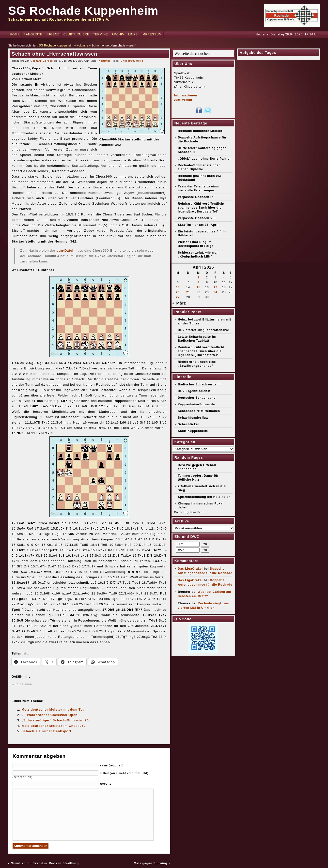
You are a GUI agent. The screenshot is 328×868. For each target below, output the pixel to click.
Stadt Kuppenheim (193, 431)
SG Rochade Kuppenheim (83, 11)
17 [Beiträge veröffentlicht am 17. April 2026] (215, 287)
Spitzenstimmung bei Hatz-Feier (204, 497)
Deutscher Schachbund (197, 398)
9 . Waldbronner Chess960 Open (49, 715)
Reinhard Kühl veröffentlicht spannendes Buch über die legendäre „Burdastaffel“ (201, 208)
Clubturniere (76, 34)
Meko (140, 61)
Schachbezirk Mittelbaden (199, 411)
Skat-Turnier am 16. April (198, 225)
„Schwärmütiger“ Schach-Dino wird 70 (55, 720)
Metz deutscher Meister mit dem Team (55, 709)
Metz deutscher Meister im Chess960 (54, 726)
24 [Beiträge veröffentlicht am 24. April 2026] (215, 292)
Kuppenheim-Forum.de (196, 404)
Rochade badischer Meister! (201, 131)
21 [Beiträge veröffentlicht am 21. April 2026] (188, 292)
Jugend (53, 34)
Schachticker (189, 424)
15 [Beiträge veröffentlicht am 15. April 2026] (198, 287)
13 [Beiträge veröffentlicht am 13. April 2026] (178, 287)
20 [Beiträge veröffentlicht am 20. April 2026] (178, 292)
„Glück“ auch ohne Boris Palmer (204, 159)
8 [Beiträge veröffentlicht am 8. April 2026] (199, 282)
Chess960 (127, 61)
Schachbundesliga (193, 418)
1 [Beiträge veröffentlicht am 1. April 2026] (199, 277)
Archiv (118, 34)
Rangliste (33, 34)
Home (15, 34)
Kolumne (82, 46)
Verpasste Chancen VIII (197, 218)
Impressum (152, 34)
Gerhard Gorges (42, 61)
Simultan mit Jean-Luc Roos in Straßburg (45, 863)
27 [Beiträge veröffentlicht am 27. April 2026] (178, 297)
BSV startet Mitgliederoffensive (203, 330)
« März (179, 303)
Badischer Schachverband (199, 384)
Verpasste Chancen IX (196, 197)
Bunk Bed (196, 512)
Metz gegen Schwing (151, 863)
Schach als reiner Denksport (46, 731)
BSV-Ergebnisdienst (194, 391)
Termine (101, 34)
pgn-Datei (65, 251)
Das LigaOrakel (190, 569)
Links (133, 34)
